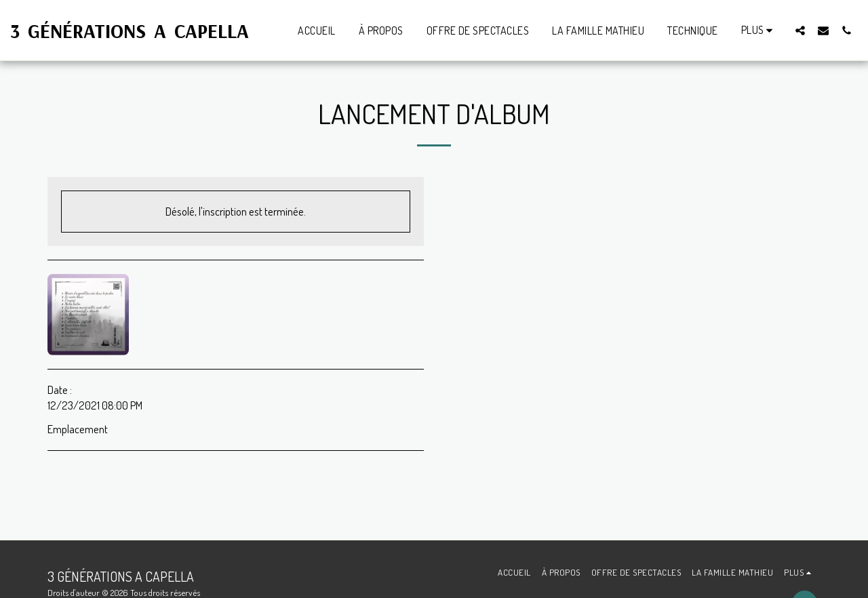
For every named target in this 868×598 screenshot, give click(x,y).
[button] (800, 30)
